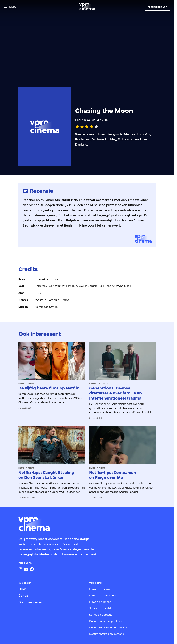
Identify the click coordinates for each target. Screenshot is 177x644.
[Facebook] (32, 569)
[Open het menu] (10, 7)
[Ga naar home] (87, 7)
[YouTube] (26, 569)
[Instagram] (21, 569)
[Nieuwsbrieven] (158, 7)
